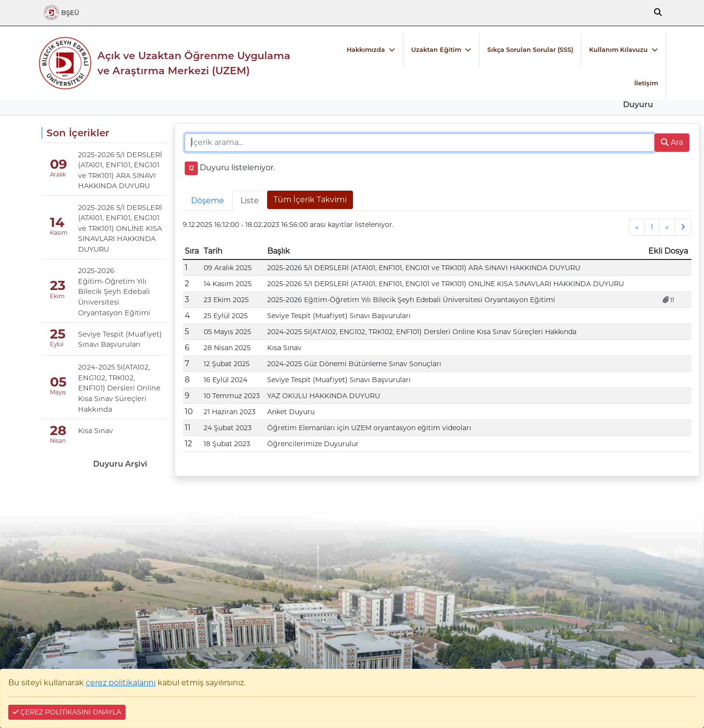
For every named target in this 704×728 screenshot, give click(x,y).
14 (57, 222)
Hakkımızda (366, 50)
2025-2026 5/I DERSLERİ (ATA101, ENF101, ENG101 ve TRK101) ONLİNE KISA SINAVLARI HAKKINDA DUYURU (120, 228)
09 (58, 164)
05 (58, 382)
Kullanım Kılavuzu (618, 50)
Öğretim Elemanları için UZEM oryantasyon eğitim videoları (369, 428)
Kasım (58, 233)
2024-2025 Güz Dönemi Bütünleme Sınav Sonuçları (354, 364)
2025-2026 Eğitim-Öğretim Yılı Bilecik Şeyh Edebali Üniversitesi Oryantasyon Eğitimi (114, 291)
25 (58, 334)
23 (58, 285)
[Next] (667, 227)
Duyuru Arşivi (120, 464)
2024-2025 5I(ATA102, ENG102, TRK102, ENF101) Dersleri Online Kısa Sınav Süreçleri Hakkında (119, 388)
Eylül (57, 344)
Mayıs (58, 392)
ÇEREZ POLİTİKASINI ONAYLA (67, 712)
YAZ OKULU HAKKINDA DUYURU (324, 396)
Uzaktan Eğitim (436, 50)
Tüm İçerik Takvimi (310, 200)
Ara (672, 142)
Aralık (58, 175)
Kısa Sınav (96, 431)
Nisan (58, 441)
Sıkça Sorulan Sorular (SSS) (530, 50)
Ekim (57, 296)
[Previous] (637, 227)
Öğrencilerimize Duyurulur (313, 444)
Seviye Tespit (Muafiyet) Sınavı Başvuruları (120, 340)
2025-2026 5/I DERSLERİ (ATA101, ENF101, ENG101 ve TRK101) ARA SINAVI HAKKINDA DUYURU (120, 170)
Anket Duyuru (291, 412)
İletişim (646, 83)
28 (58, 430)
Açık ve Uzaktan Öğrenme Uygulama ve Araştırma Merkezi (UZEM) (194, 63)
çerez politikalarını (121, 683)
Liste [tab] (250, 201)
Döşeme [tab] (208, 201)
